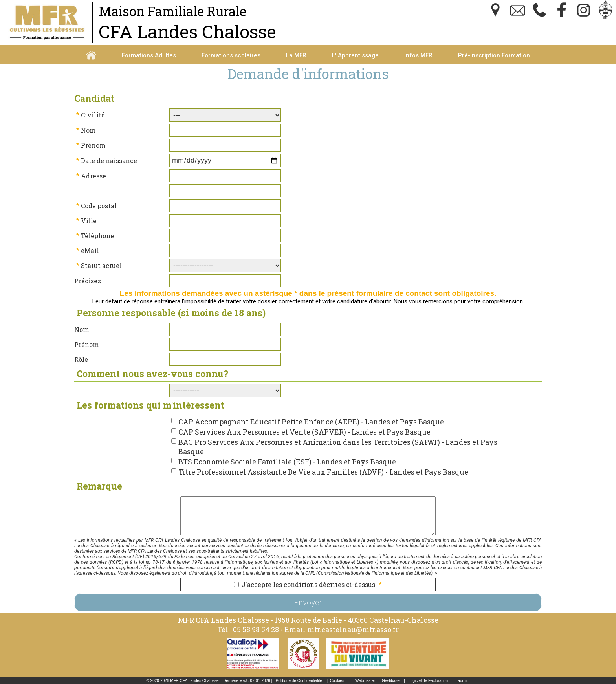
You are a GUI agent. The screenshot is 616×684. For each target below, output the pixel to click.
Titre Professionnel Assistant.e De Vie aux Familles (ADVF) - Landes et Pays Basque (323, 472)
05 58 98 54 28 (256, 629)
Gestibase (391, 681)
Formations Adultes (149, 55)
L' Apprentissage (355, 55)
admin (463, 681)
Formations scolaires (231, 55)
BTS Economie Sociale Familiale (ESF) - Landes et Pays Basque (287, 462)
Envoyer (308, 602)
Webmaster (365, 681)
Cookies (337, 681)
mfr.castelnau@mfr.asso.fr (353, 629)
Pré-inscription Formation (494, 55)
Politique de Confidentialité (299, 681)
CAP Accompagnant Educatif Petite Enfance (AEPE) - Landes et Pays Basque (311, 422)
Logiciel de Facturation (428, 681)
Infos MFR (418, 55)
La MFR (296, 55)
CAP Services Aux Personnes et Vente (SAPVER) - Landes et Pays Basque (304, 432)
